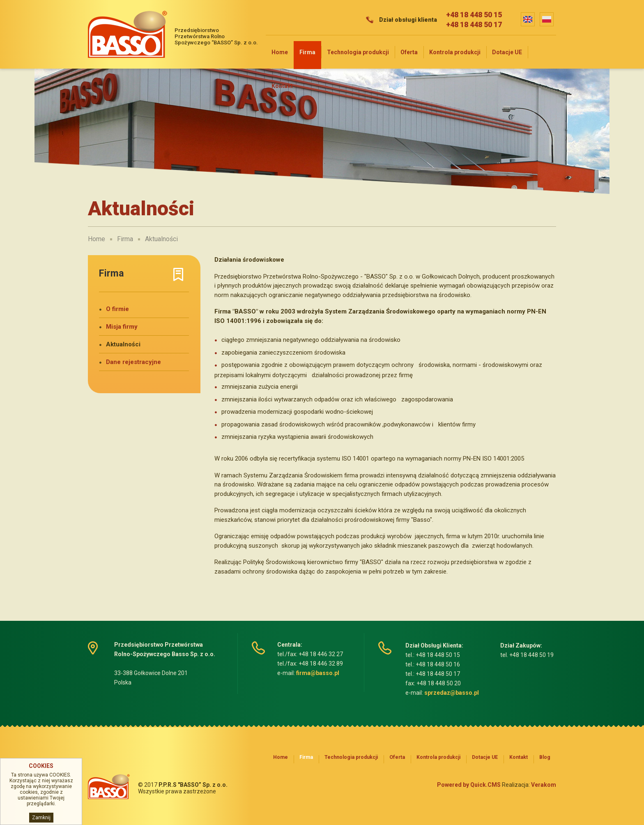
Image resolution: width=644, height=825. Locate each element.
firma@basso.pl (318, 673)
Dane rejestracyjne (133, 362)
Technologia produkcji (358, 52)
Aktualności (161, 239)
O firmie (117, 309)
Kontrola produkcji (455, 52)
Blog (545, 757)
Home (280, 52)
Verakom (544, 785)
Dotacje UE (507, 52)
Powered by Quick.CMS (469, 785)
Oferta (409, 52)
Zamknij (41, 818)
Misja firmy (122, 327)
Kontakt (282, 86)
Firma (307, 52)
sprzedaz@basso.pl (452, 693)
